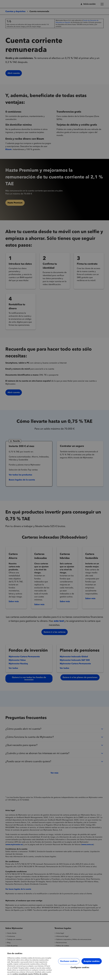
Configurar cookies (80, 967)
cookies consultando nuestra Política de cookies (30, 974)
